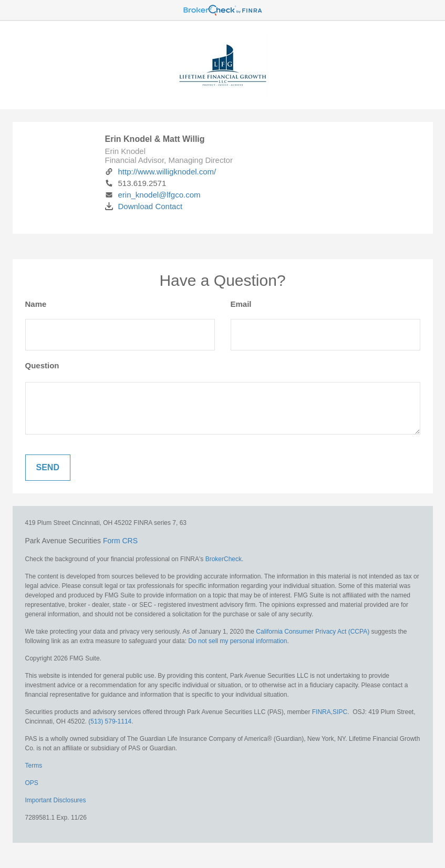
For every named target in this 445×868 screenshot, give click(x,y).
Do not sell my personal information (237, 641)
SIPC (340, 712)
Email (241, 304)
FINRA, (322, 712)
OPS (32, 783)
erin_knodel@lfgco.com (153, 195)
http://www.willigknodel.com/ (161, 172)
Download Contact (144, 206)
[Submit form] (48, 468)
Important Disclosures (56, 800)
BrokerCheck (224, 559)
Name (36, 304)
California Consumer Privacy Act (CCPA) (313, 632)
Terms (34, 766)
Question (42, 365)
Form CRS (120, 541)
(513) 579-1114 (110, 721)
